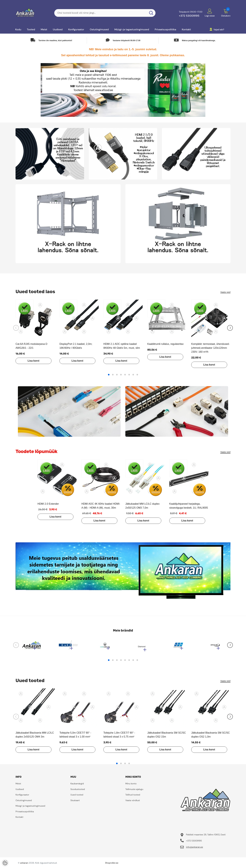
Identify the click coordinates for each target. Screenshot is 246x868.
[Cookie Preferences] (5, 863)
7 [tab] (133, 375)
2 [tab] (113, 375)
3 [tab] (117, 375)
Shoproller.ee (112, 864)
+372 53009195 (189, 16)
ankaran (24, 864)
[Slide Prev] (16, 328)
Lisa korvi (31, 361)
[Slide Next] (230, 328)
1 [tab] (109, 375)
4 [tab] (121, 375)
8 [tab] (137, 375)
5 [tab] (125, 375)
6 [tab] (129, 375)
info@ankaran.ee (195, 849)
